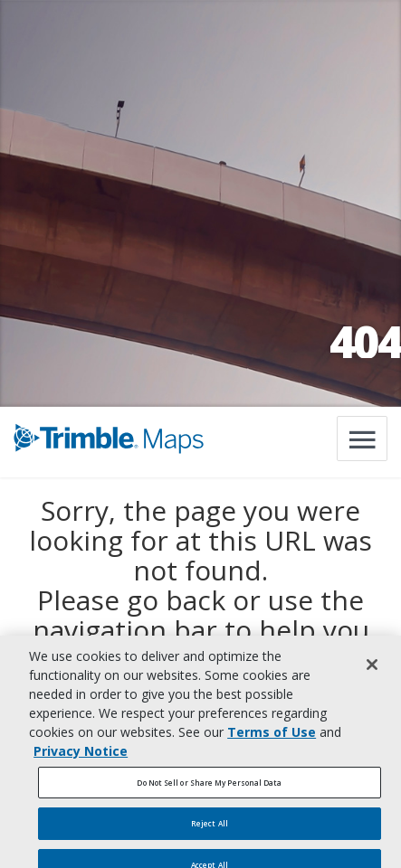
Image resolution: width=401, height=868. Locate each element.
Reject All (210, 828)
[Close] (372, 669)
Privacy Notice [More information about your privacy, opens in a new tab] (81, 755)
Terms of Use (272, 736)
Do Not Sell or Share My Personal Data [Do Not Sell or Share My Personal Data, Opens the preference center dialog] (209, 787)
